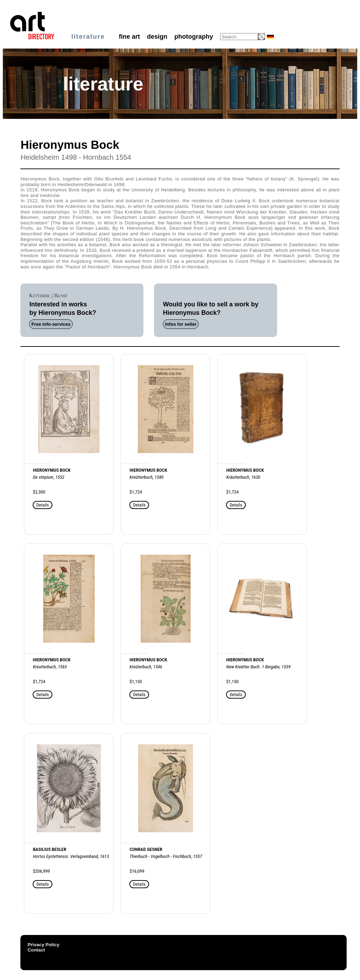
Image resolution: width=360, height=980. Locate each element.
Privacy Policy (43, 945)
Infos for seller (181, 324)
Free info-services (51, 324)
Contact (36, 950)
